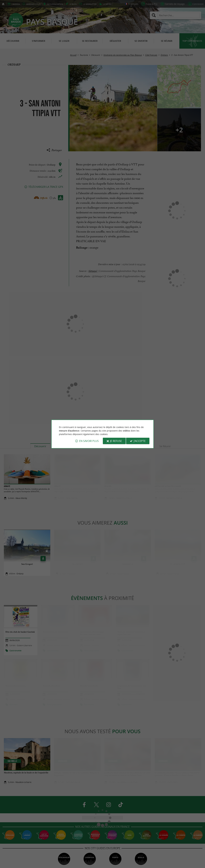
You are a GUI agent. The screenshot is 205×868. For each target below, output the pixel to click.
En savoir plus (89, 441)
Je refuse (116, 441)
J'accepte (140, 441)
